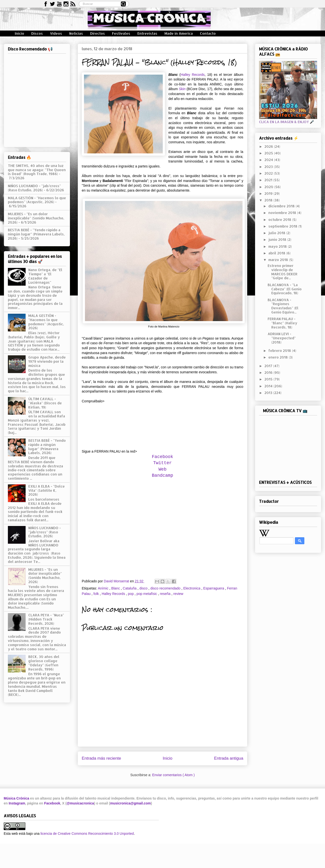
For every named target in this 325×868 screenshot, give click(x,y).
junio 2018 (278, 239)
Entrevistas (147, 33)
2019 (269, 193)
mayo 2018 (278, 246)
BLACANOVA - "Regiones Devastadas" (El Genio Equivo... (283, 306)
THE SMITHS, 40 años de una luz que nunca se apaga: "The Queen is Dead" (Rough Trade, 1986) (37, 170)
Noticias (76, 33)
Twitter (162, 463)
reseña (166, 594)
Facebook (162, 457)
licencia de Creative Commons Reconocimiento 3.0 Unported (87, 834)
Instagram (17, 803)
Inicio (19, 33)
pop (131, 594)
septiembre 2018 (283, 226)
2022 (269, 173)
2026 (269, 146)
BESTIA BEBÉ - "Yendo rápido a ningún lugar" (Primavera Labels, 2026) (36, 234)
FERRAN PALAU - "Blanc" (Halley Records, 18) (282, 323)
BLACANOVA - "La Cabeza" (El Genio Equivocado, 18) (285, 289)
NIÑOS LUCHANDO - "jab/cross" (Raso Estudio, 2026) (34, 188)
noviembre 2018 (283, 213)
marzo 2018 (279, 260)
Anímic (104, 588)
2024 (269, 160)
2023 (269, 167)
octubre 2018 (280, 220)
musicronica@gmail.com (130, 803)
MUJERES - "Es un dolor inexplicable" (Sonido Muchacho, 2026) (36, 218)
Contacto (208, 33)
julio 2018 (277, 233)
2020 (269, 187)
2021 (269, 180)
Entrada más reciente (101, 758)
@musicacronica (80, 803)
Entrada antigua (229, 758)
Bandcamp (162, 475)
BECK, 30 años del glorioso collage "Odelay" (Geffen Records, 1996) (44, 663)
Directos (97, 33)
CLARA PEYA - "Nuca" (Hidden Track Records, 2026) (46, 619)
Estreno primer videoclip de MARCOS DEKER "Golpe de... (283, 272)
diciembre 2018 (282, 206)
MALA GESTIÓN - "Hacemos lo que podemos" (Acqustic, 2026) (37, 200)
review (178, 594)
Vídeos (56, 33)
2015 (269, 379)
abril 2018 (277, 253)
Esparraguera (214, 588)
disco (144, 588)
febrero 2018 (280, 351)
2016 (269, 372)
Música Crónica (16, 798)
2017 (269, 366)
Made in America (179, 33)
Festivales (121, 33)
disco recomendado (166, 588)
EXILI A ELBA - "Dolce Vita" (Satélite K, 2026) (47, 490)
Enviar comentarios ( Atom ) (173, 775)
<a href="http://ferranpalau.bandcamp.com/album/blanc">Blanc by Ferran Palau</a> (162, 423)
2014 (269, 386)
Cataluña (130, 588)
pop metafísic (147, 594)
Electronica (192, 588)
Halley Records (193, 75)
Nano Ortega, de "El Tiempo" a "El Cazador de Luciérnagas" (45, 276)
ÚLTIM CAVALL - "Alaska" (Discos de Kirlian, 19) (45, 403)
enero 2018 (279, 357)
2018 (269, 200)
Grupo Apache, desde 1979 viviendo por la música (47, 361)
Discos (37, 33)
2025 (269, 153)
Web (162, 469)
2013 (269, 393)
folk (97, 594)
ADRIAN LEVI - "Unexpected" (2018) (282, 338)
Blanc (116, 588)
